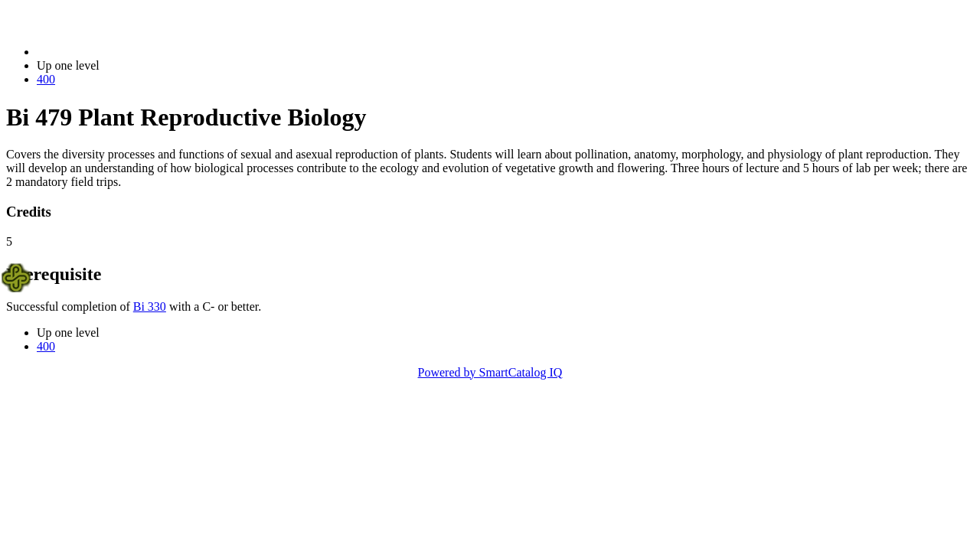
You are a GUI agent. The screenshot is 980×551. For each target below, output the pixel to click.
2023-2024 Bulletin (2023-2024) (117, 52)
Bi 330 (150, 306)
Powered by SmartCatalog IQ (490, 372)
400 (46, 79)
